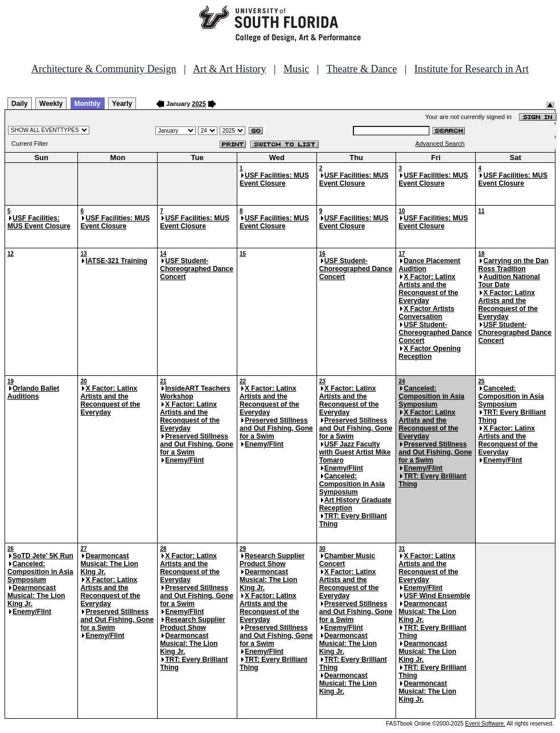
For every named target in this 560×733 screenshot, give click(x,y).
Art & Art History (230, 69)
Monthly (88, 104)
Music (296, 69)
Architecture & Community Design (104, 69)
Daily (20, 104)
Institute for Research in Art (472, 69)
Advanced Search (440, 144)
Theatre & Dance (361, 69)
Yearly (122, 104)
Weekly (51, 104)
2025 (199, 104)
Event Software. (485, 724)
